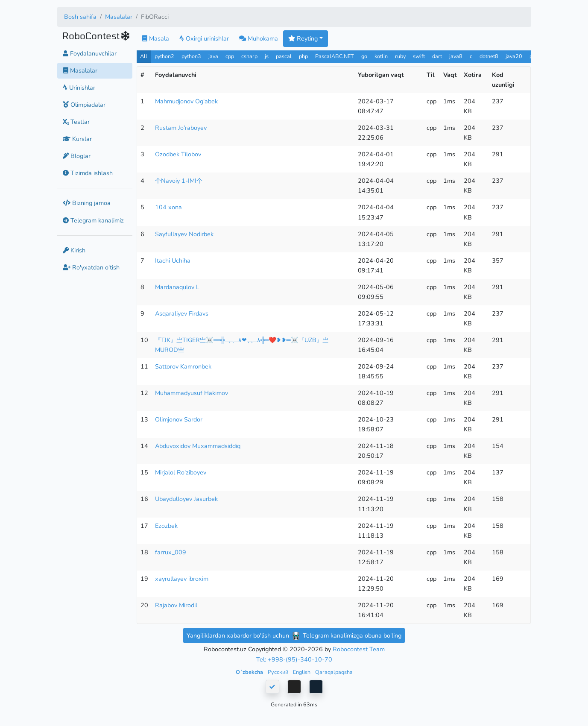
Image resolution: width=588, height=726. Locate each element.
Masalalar (119, 17)
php (303, 56)
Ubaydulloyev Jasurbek (186, 499)
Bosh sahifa (80, 17)
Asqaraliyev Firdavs (182, 313)
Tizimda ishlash (88, 173)
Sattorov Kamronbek (183, 366)
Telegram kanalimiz (93, 220)
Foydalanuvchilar (90, 53)
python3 (191, 56)
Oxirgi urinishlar (204, 38)
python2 (164, 56)
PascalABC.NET (335, 56)
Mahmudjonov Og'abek (186, 101)
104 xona (168, 207)
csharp (249, 56)
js (268, 56)
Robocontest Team (359, 649)
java (213, 56)
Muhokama (259, 38)
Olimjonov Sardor (179, 419)
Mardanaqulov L (177, 287)
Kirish (74, 250)
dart (437, 56)
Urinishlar (79, 88)
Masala (155, 38)
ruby (400, 56)
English (302, 672)
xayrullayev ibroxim (182, 579)
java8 (456, 56)
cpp (230, 56)
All (144, 56)
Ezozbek (166, 526)
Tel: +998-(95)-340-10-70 (294, 659)
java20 (514, 56)
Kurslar (77, 139)
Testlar (76, 122)
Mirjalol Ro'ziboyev (181, 472)
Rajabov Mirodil (176, 605)
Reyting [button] (303, 38)
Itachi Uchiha (173, 261)
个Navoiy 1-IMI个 (179, 181)
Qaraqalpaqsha (334, 672)
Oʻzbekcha (250, 672)
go (364, 56)
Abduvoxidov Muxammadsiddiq (198, 446)
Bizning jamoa (87, 203)
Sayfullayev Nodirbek (184, 234)
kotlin (381, 56)
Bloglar (77, 156)
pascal (284, 56)
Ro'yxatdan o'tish (91, 267)
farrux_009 (171, 552)
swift (419, 56)
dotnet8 (489, 56)
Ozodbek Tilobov (178, 154)
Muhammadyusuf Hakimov (192, 393)
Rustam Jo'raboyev (181, 128)
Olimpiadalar (84, 105)
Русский (279, 672)
